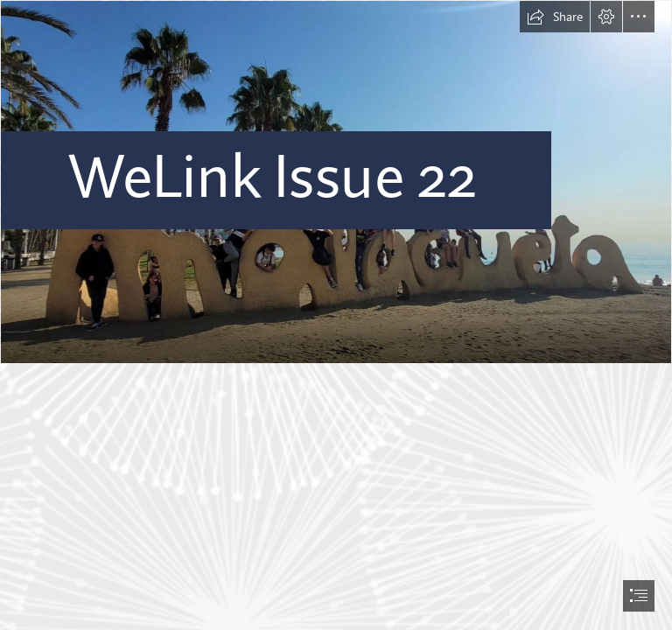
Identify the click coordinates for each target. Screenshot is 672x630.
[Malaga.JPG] (336, 182)
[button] (555, 17)
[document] (336, 315)
